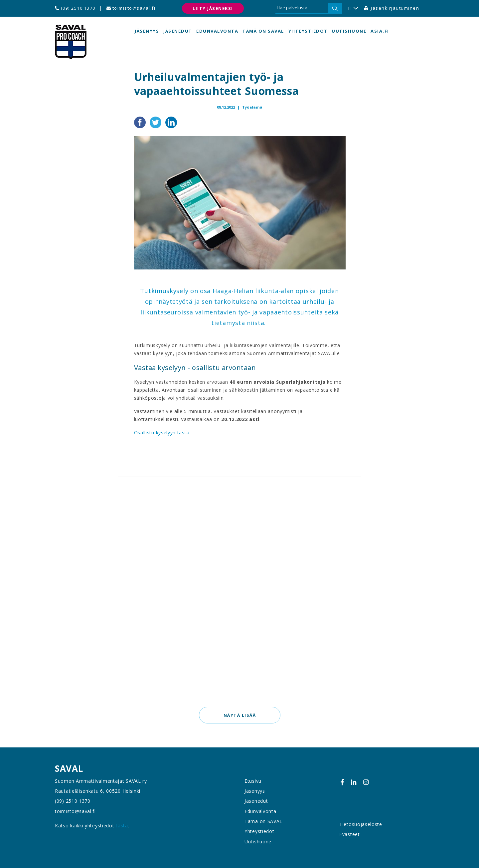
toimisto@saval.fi (131, 8)
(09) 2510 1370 (75, 8)
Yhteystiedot (308, 31)
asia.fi (380, 31)
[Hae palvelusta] (302, 8)
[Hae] (335, 8)
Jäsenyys (147, 31)
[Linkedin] (354, 782)
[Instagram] (366, 782)
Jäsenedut (178, 31)
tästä (122, 826)
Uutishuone (349, 31)
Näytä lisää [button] (239, 715)
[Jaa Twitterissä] (156, 122)
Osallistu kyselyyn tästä (162, 433)
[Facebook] (342, 782)
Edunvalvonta (217, 31)
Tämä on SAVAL (263, 31)
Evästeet (350, 834)
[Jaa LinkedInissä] (171, 122)
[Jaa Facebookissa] (141, 122)
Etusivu (253, 781)
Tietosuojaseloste (361, 824)
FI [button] (353, 8)
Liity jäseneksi (213, 8)
